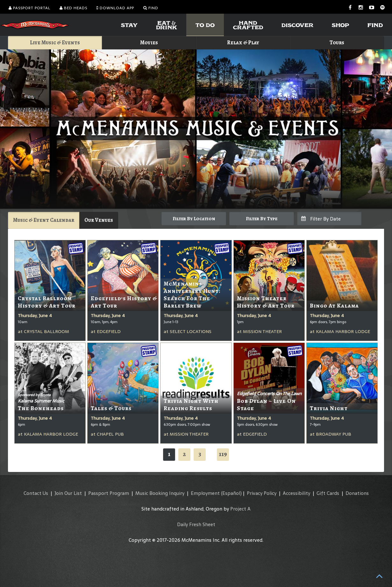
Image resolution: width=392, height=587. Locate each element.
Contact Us (36, 493)
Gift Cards (328, 493)
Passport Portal (29, 8)
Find (151, 8)
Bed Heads (73, 8)
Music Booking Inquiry (160, 493)
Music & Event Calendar (44, 220)
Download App (115, 8)
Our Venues (99, 220)
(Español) (231, 493)
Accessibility (296, 493)
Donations (357, 493)
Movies (149, 43)
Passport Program (109, 493)
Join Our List (68, 493)
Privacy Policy (262, 493)
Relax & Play (243, 43)
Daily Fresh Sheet (196, 524)
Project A (240, 509)
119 (223, 454)
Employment (205, 493)
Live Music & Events (55, 43)
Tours (337, 43)
